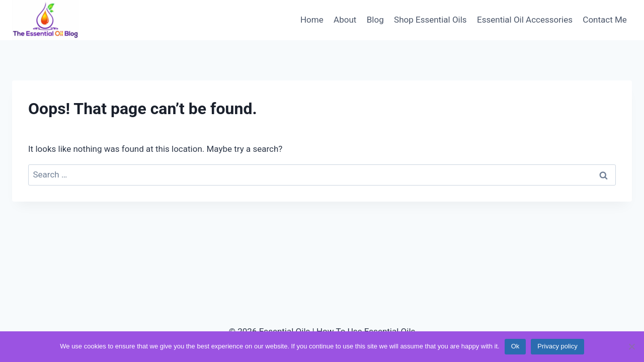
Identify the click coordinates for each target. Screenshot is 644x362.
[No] (631, 346)
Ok (515, 346)
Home (312, 20)
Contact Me (605, 20)
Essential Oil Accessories (525, 20)
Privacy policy (557, 346)
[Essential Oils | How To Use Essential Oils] (45, 20)
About (345, 20)
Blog (375, 20)
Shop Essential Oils (430, 20)
